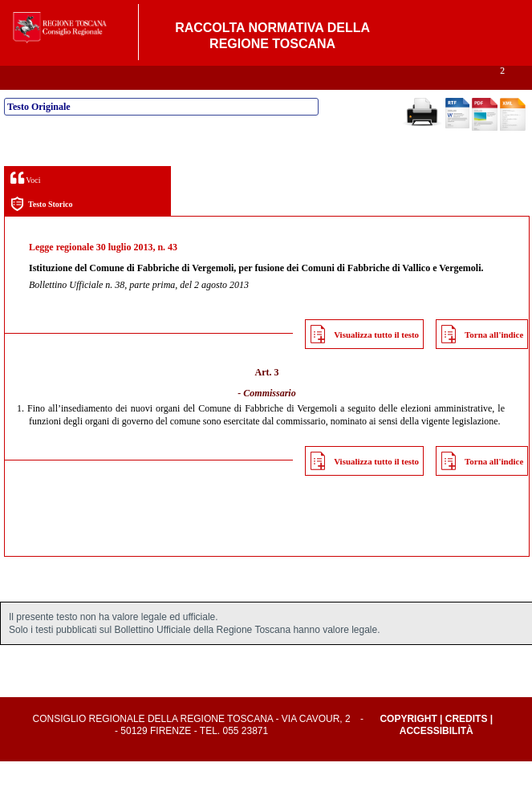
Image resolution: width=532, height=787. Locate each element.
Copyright (408, 744)
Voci (25, 203)
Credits (467, 744)
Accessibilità (437, 757)
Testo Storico (41, 230)
